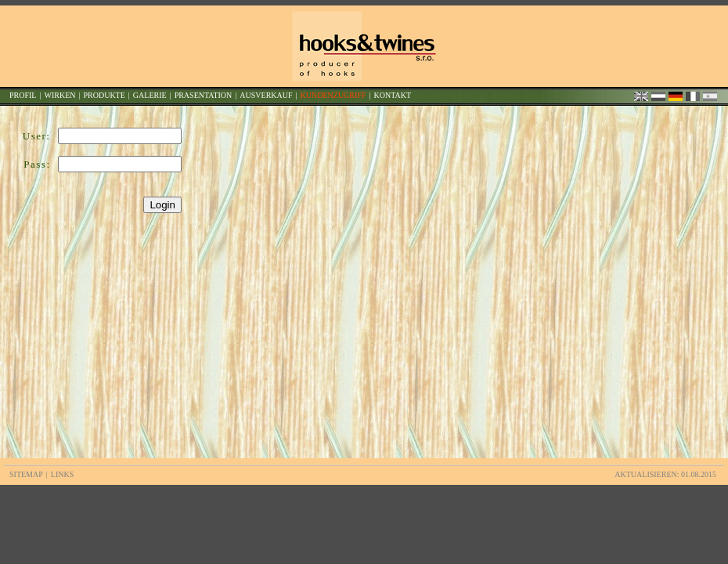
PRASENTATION (204, 95)
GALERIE (150, 95)
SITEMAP (26, 474)
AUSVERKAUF (266, 95)
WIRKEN (59, 95)
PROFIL (23, 95)
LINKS (62, 474)
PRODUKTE (104, 95)
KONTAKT (392, 95)
